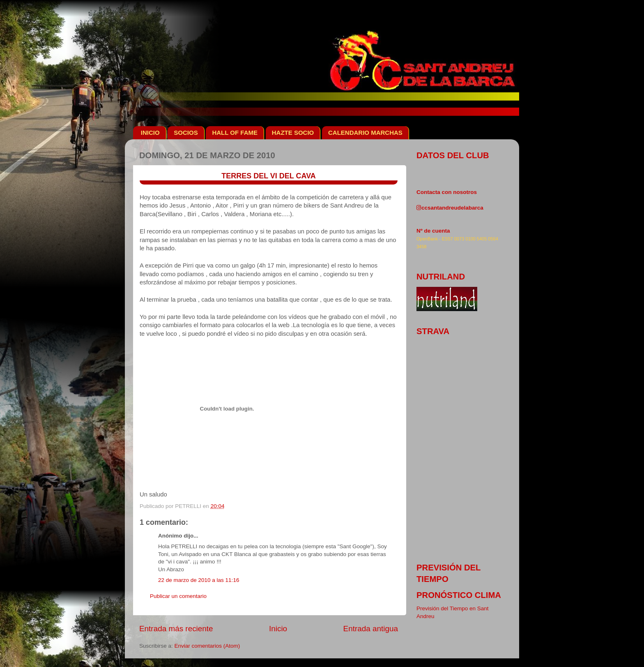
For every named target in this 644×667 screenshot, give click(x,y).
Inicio (278, 629)
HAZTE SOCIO (293, 133)
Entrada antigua (371, 629)
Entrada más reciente (176, 629)
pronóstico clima (459, 595)
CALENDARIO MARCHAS (365, 133)
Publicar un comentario (178, 596)
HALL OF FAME (235, 133)
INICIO (150, 133)
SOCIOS (186, 133)
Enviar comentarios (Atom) (207, 646)
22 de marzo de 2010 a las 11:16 (199, 580)
